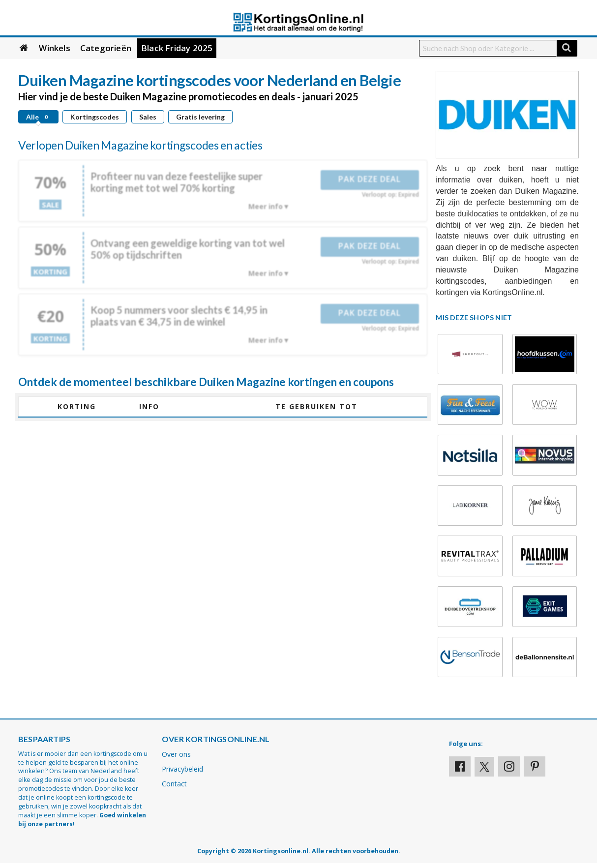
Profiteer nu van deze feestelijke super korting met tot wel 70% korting (177, 182)
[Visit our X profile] (484, 767)
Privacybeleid (182, 769)
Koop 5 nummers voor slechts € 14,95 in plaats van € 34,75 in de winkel (179, 316)
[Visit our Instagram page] (509, 766)
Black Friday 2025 (177, 48)
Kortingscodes (95, 117)
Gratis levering (200, 117)
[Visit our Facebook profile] (460, 766)
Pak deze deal (370, 179)
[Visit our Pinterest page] (535, 766)
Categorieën (106, 48)
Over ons (176, 754)
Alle (38, 117)
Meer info (266, 206)
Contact (174, 784)
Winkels (54, 48)
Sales (148, 117)
